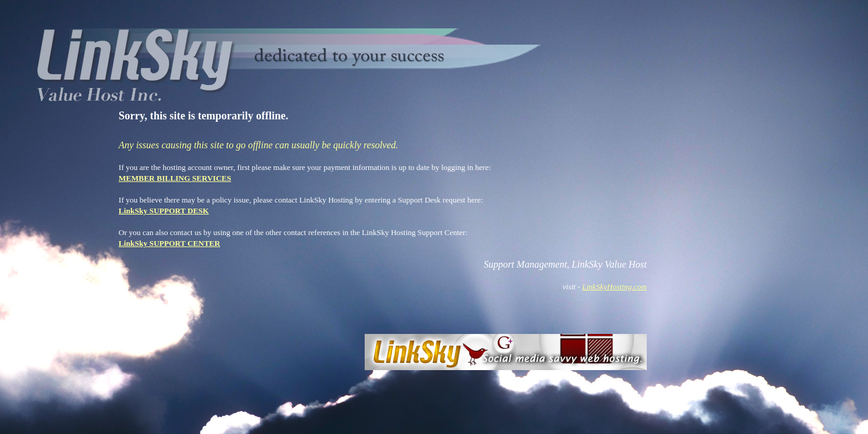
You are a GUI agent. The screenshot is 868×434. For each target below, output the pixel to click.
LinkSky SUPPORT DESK (164, 211)
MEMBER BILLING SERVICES (175, 178)
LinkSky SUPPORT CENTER (169, 243)
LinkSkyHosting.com (615, 287)
